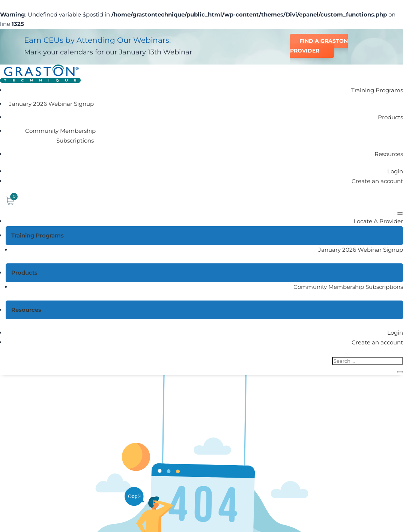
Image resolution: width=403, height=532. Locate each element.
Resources (389, 154)
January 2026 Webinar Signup (51, 104)
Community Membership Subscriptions (60, 136)
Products (390, 117)
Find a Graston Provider (319, 46)
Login (395, 171)
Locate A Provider (378, 221)
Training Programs (377, 90)
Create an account (377, 181)
